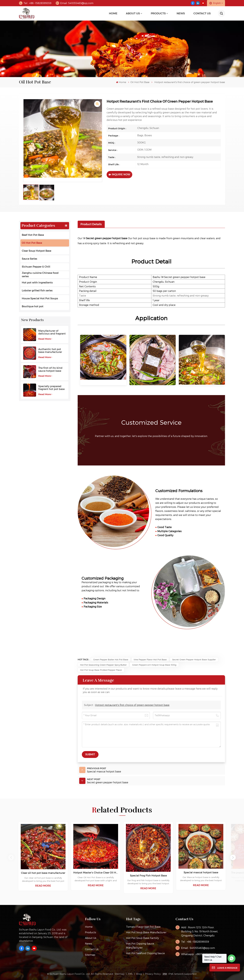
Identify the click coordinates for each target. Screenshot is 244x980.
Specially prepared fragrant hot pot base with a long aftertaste (52, 388)
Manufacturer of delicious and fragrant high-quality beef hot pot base (52, 332)
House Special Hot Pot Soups (40, 298)
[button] (233, 858)
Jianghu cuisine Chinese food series (40, 275)
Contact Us (202, 13)
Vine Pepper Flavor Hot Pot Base (150, 659)
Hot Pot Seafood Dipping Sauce (145, 953)
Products (158, 13)
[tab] (91, 224)
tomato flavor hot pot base (143, 927)
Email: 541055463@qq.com (75, 3)
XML (130, 974)
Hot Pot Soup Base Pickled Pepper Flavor (101, 670)
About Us (133, 13)
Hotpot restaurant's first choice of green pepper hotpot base (132, 705)
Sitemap (90, 955)
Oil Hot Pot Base (140, 82)
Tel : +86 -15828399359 (35, 3)
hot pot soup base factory (142, 938)
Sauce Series (29, 259)
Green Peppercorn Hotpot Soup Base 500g (154, 665)
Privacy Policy (153, 974)
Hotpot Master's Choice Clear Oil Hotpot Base (96, 873)
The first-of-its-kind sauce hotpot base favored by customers (52, 369)
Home (113, 13)
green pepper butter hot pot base (111, 659)
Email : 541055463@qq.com (198, 948)
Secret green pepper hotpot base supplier (194, 659)
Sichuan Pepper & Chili (36, 267)
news (181, 13)
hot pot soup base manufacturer (146, 932)
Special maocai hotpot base (201, 872)
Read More (45, 339)
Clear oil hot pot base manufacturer (43, 873)
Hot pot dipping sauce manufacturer (140, 946)
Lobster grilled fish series (37, 291)
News (88, 943)
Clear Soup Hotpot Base (36, 251)
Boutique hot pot (33, 306)
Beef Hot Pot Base (33, 235)
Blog (139, 974)
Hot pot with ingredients (37, 283)
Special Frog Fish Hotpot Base (148, 876)
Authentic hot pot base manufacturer (50, 351)
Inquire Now (119, 174)
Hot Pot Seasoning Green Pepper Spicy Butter (103, 665)
